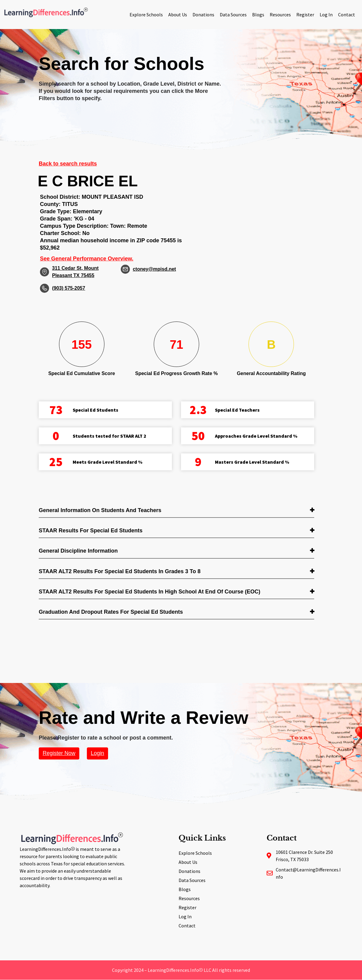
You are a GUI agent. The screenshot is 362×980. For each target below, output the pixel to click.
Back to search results (68, 164)
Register (305, 15)
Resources (280, 15)
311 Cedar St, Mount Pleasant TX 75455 (75, 272)
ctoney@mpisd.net (155, 269)
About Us (178, 15)
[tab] (176, 511)
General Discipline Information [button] (78, 551)
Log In (326, 15)
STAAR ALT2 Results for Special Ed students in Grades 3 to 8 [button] (120, 571)
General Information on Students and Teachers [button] (100, 510)
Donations (203, 15)
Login (97, 753)
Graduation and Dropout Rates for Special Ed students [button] (111, 612)
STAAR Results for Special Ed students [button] (91, 531)
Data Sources (233, 15)
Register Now (59, 753)
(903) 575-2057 (69, 288)
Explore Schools (146, 15)
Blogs (258, 15)
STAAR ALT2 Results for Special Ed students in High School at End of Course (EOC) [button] (150, 592)
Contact (347, 15)
